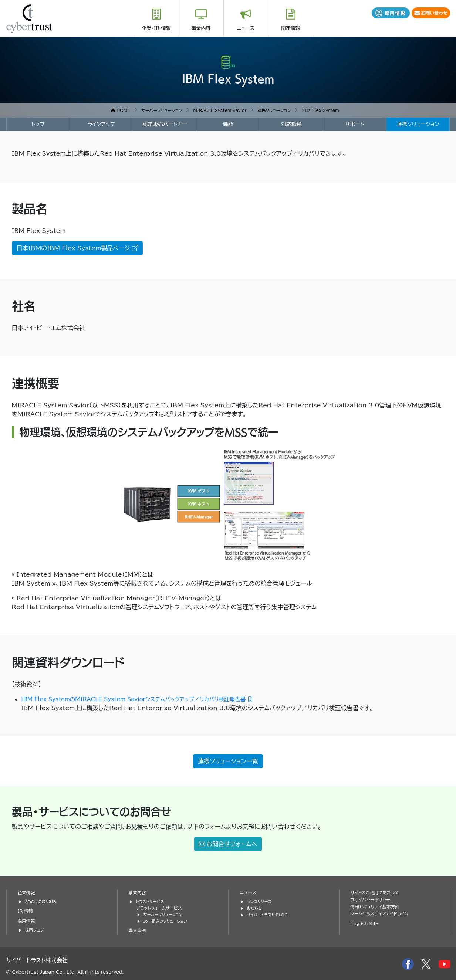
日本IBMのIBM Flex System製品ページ (77, 248)
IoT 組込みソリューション (167, 920)
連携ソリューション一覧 (228, 761)
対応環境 (291, 124)
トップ (38, 124)
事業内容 (201, 28)
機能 (228, 124)
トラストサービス (151, 901)
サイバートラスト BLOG (269, 914)
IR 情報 (26, 910)
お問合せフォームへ (228, 844)
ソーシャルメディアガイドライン (382, 913)
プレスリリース (260, 901)
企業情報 (27, 893)
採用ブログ (35, 929)
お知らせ (255, 907)
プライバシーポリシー (372, 899)
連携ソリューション (418, 124)
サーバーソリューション (165, 914)
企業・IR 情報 (156, 28)
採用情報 (27, 920)
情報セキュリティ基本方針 (377, 906)
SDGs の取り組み (42, 901)
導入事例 (138, 929)
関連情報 (291, 28)
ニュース (246, 28)
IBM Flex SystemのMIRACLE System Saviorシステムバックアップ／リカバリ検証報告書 (149, 699)
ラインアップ (101, 124)
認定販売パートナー (165, 124)
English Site (366, 923)
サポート (354, 124)
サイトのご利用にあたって (377, 893)
